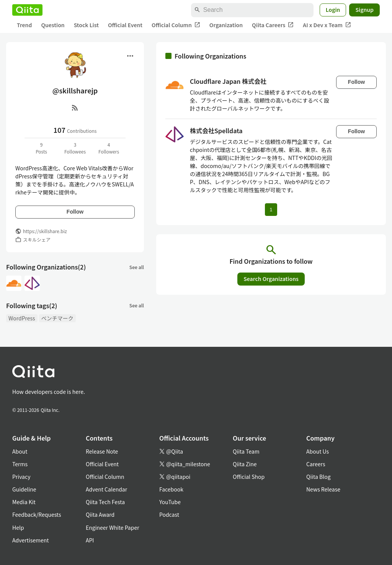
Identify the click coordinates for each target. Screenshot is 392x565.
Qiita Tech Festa (105, 502)
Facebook (171, 489)
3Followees (75, 148)
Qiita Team (246, 451)
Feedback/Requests (37, 514)
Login (333, 10)
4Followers (109, 148)
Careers (316, 464)
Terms (20, 464)
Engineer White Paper (113, 527)
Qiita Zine (245, 464)
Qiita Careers (273, 25)
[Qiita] (27, 10)
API (90, 540)
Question (53, 25)
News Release (323, 489)
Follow (75, 212)
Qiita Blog (318, 477)
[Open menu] (130, 56)
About (20, 451)
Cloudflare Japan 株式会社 (228, 81)
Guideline (24, 489)
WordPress (22, 318)
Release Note (102, 451)
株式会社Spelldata (216, 131)
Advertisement (31, 540)
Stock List (86, 25)
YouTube (170, 502)
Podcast (169, 514)
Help (18, 527)
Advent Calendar (106, 489)
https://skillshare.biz (45, 231)
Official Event (125, 25)
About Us (318, 451)
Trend (24, 25)
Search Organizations (271, 279)
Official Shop (249, 477)
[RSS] (75, 108)
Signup (364, 10)
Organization (226, 25)
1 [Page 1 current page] (271, 210)
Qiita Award (100, 514)
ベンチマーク (57, 318)
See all (137, 267)
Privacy (21, 477)
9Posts (41, 148)
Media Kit (24, 502)
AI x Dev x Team (327, 25)
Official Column (176, 25)
